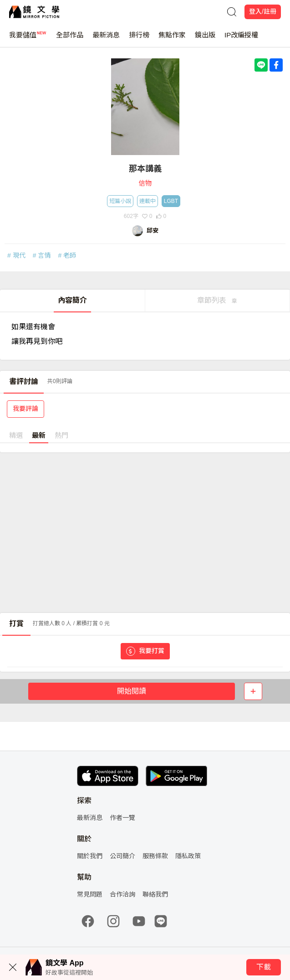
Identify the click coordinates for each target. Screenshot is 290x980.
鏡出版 (205, 39)
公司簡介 (122, 856)
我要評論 (25, 409)
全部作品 (70, 39)
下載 (264, 967)
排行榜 (139, 39)
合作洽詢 (122, 894)
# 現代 (16, 255)
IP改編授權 (241, 39)
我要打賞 (145, 651)
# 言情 (42, 255)
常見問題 (90, 894)
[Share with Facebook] (276, 65)
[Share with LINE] (261, 65)
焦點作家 (172, 39)
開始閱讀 (132, 691)
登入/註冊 (263, 11)
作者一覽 (122, 818)
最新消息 (106, 39)
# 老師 (67, 255)
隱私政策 (188, 856)
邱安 (153, 231)
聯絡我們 (155, 894)
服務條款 (155, 856)
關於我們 (90, 856)
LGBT (171, 201)
